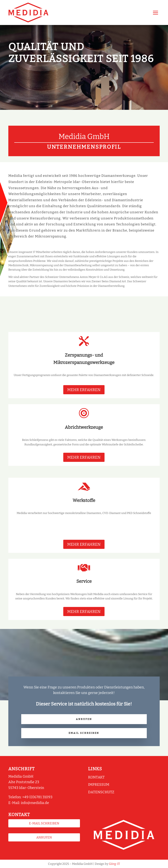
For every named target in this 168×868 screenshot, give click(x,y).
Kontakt (96, 777)
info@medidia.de (35, 803)
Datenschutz (101, 792)
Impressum (99, 785)
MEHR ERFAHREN (84, 390)
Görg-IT (114, 864)
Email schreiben (84, 733)
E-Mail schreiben (44, 823)
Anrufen (84, 719)
